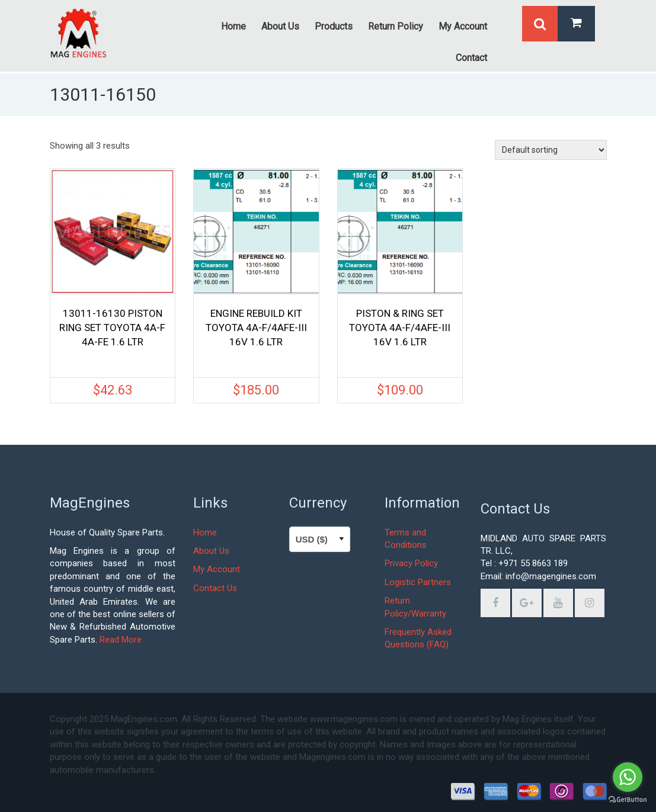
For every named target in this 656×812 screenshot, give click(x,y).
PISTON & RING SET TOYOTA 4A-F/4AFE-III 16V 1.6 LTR (400, 328)
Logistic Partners (418, 582)
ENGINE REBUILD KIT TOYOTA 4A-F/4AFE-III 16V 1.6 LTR (256, 328)
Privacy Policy (411, 563)
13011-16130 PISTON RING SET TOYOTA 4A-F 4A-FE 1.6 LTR (112, 328)
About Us (211, 551)
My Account (217, 569)
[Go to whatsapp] (628, 777)
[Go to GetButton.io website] (628, 800)
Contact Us (215, 588)
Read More (121, 640)
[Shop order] (551, 150)
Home (205, 532)
